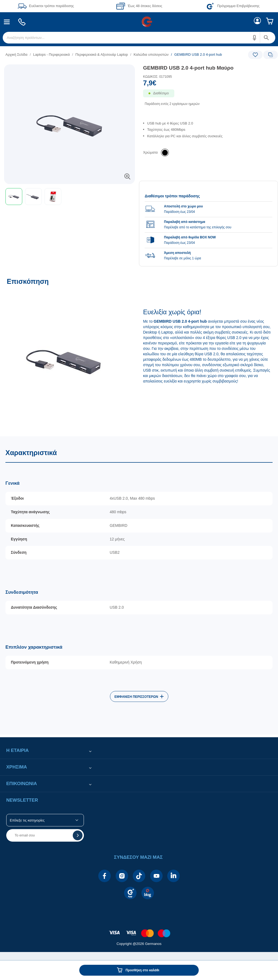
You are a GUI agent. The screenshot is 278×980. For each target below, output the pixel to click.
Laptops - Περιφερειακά (51, 55)
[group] (208, 224)
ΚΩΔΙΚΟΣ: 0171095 (157, 77)
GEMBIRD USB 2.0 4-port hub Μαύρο (188, 68)
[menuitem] (7, 22)
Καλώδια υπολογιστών (151, 55)
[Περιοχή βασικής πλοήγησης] (139, 22)
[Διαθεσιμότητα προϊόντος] (208, 97)
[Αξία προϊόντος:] (208, 84)
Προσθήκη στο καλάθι (142, 970)
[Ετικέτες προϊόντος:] (69, 71)
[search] (139, 38)
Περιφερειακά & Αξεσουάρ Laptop (102, 55)
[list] (106, 55)
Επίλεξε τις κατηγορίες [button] (27, 820)
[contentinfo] (139, 930)
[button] (255, 38)
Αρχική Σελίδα (16, 55)
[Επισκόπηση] (139, 354)
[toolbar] (69, 197)
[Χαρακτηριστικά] (139, 585)
